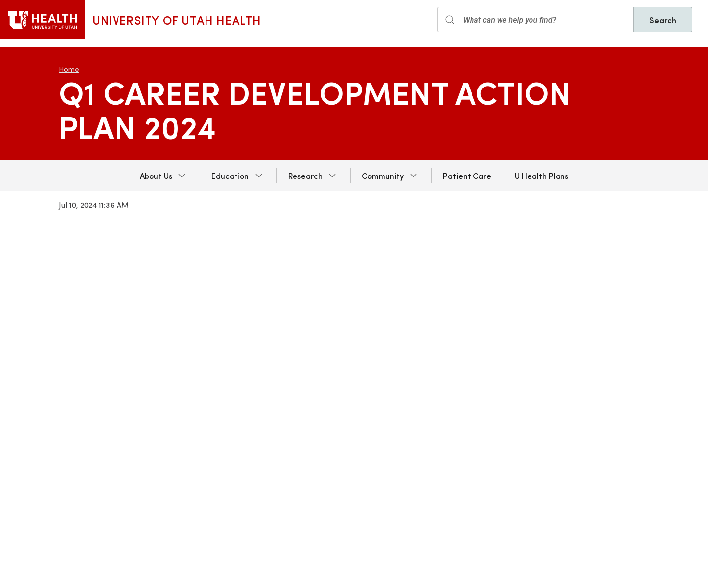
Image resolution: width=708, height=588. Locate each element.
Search (663, 20)
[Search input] (535, 20)
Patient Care (467, 176)
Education (230, 176)
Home (69, 69)
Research (305, 176)
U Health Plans (542, 176)
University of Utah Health (177, 20)
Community (383, 176)
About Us (156, 176)
